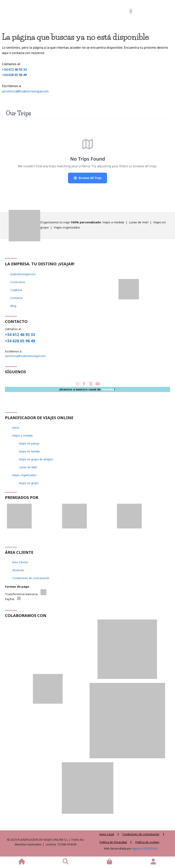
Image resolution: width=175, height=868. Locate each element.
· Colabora (15, 290)
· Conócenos (17, 282)
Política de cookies (147, 842)
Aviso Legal (107, 834)
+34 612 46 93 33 (14, 69)
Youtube (108, 389)
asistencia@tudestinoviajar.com (25, 91)
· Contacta (16, 298)
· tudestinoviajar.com (22, 274)
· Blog (13, 306)
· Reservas (17, 570)
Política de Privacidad (113, 842)
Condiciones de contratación (141, 834)
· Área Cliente (19, 562)
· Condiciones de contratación (30, 578)
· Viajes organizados (24, 475)
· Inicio (15, 428)
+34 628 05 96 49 (14, 75)
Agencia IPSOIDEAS (145, 848)
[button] (131, 11)
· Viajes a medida (22, 435)
